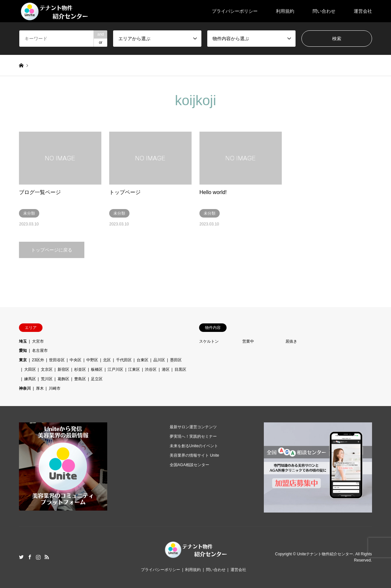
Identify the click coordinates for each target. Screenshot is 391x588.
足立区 (97, 379)
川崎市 (55, 388)
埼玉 (23, 341)
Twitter (21, 557)
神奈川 (25, 388)
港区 (166, 369)
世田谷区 (57, 360)
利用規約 (285, 11)
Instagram (38, 557)
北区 (107, 360)
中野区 (92, 360)
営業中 (248, 341)
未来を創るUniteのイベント (194, 446)
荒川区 (47, 379)
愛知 (23, 351)
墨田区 (176, 360)
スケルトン (209, 341)
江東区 (134, 369)
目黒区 (180, 369)
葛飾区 (63, 379)
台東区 (143, 360)
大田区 (30, 369)
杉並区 (80, 369)
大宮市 (38, 341)
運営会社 (363, 11)
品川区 (159, 360)
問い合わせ (324, 11)
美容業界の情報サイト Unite (194, 455)
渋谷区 (151, 369)
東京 (23, 360)
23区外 (38, 360)
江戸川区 (115, 369)
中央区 (76, 360)
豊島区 (80, 379)
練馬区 (30, 379)
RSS (47, 557)
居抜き (291, 341)
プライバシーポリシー (235, 11)
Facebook (30, 557)
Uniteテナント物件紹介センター (325, 554)
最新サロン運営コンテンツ (193, 427)
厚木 (40, 388)
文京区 (47, 369)
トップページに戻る (52, 250)
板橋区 (97, 369)
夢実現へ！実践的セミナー (193, 436)
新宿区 (63, 369)
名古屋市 (40, 351)
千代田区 (124, 360)
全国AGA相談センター (189, 465)
